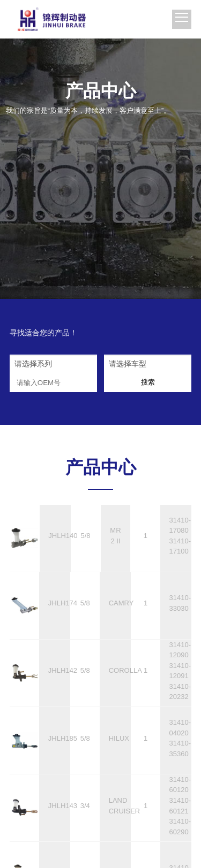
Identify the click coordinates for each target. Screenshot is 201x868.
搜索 (148, 384)
